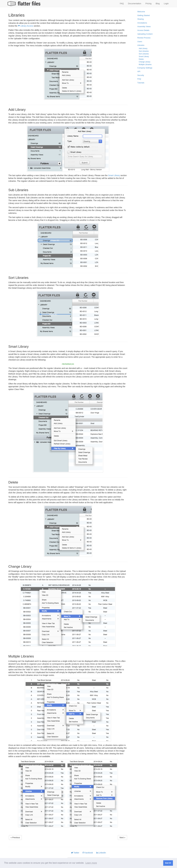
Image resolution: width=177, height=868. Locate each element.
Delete (141, 59)
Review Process (144, 38)
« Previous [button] (15, 838)
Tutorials (141, 83)
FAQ (122, 4)
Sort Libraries (144, 54)
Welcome (141, 12)
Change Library (145, 62)
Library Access (26, 26)
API (139, 71)
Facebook (88, 853)
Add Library (143, 48)
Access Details (143, 30)
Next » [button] (122, 838)
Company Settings (145, 68)
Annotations (142, 23)
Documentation (135, 4)
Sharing (141, 19)
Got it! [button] (168, 863)
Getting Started (143, 15)
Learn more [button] (91, 863)
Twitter (75, 853)
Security (141, 75)
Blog (158, 4)
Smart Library (114, 175)
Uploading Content (145, 34)
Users (140, 42)
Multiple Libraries (145, 65)
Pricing (148, 4)
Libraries (141, 45)
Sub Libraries (144, 51)
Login (166, 4)
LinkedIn (101, 853)
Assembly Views (144, 26)
